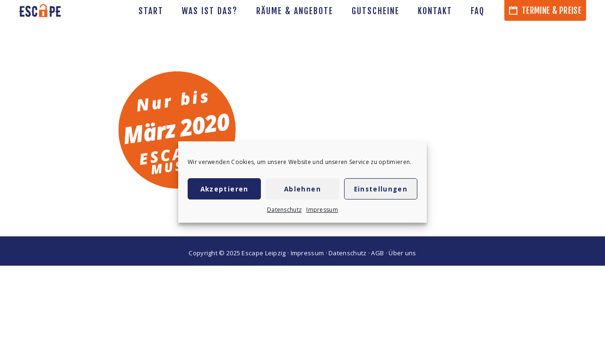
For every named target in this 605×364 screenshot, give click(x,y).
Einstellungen (381, 189)
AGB (377, 253)
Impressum (322, 210)
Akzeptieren (225, 189)
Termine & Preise (545, 10)
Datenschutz (284, 210)
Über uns (402, 253)
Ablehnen (302, 189)
